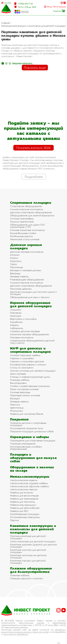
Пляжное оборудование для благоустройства (31, 570)
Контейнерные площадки (25, 514)
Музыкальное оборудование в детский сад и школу (32, 342)
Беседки (15, 398)
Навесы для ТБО (19, 511)
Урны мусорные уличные (24, 389)
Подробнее (34, 177)
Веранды (15, 273)
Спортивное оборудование (26, 206)
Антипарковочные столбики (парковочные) (26, 448)
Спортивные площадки (31, 203)
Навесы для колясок (22, 492)
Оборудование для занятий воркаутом (32, 215)
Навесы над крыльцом (23, 505)
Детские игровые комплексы (27, 252)
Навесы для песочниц (22, 502)
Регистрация (59, 7)
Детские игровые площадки (26, 246)
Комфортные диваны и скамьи (28, 364)
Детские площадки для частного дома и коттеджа (33, 293)
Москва (7, 3)
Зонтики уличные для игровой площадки (33, 371)
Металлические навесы (24, 480)
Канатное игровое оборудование (29, 334)
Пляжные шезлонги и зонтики (26, 578)
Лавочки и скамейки (22, 358)
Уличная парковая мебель (25, 355)
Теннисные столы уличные (25, 239)
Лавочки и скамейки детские (27, 361)
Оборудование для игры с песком (30, 297)
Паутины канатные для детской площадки (28, 537)
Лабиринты (16, 328)
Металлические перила (24, 489)
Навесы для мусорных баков (27, 414)
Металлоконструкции (30, 477)
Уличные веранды (20, 392)
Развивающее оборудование (27, 280)
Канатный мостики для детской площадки (28, 551)
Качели (14, 258)
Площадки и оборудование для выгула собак (33, 458)
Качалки (15, 255)
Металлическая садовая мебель (29, 483)
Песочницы (16, 267)
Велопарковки (18, 383)
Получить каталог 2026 (33, 148)
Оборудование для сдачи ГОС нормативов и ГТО (28, 226)
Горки (13, 264)
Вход (50, 7)
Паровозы (16, 313)
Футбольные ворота (21, 236)
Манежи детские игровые (25, 331)
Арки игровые (18, 374)
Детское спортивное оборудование (31, 212)
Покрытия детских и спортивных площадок (28, 424)
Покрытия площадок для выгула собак (32, 431)
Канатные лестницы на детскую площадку (28, 556)
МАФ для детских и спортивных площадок (31, 350)
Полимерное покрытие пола (27, 428)
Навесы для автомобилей (25, 508)
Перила (15, 520)
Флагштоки (16, 411)
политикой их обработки (16, 634)
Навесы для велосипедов (24, 496)
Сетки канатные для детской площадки (33, 541)
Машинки (16, 310)
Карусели (16, 261)
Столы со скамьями (22, 368)
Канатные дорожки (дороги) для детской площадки (33, 546)
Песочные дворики (21, 289)
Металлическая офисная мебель (29, 486)
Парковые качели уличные (25, 395)
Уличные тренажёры (22, 219)
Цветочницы (17, 408)
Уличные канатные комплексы (27, 230)
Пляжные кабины (20, 380)
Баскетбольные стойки (23, 233)
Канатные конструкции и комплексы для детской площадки (33, 26)
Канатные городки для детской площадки (28, 562)
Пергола (15, 405)
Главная (6, 23)
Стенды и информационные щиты (30, 377)
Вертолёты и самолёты (23, 319)
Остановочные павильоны (25, 517)
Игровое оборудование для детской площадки (31, 304)
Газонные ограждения (23, 444)
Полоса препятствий (22, 222)
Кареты (14, 325)
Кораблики (16, 322)
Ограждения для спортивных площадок (33, 440)
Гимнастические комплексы (27, 209)
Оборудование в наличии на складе (32, 469)
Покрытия (19, 419)
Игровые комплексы (22, 337)
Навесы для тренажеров (24, 499)
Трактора (16, 316)
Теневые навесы (19, 276)
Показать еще (35, 68)
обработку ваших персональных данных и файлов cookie (33, 631)
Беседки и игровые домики (26, 270)
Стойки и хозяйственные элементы (30, 386)
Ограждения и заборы (30, 437)
